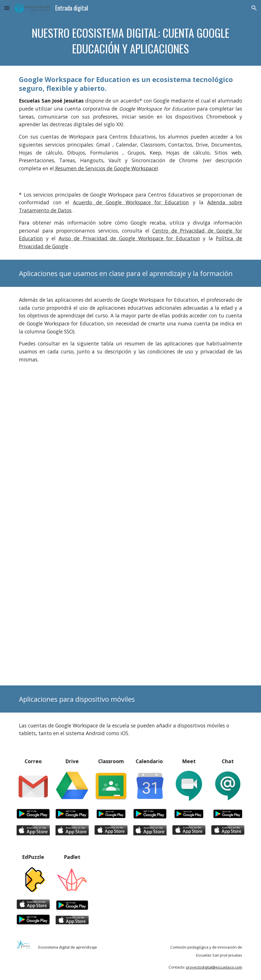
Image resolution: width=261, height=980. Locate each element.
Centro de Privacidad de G (186, 231)
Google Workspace (135, 168)
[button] (7, 8)
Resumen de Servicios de (84, 168)
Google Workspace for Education (160, 238)
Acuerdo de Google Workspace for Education (131, 202)
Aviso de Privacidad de (89, 238)
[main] (130, 41)
